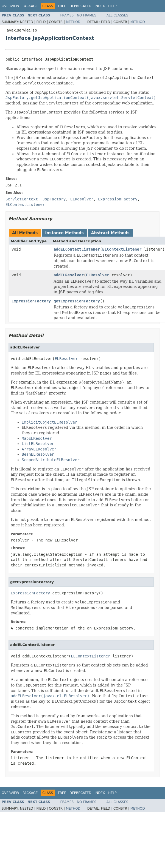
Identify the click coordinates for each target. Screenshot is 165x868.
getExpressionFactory (77, 301)
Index (100, 6)
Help (112, 6)
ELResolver (97, 275)
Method (73, 22)
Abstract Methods (110, 233)
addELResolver (69, 275)
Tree (62, 6)
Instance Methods (64, 233)
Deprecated (80, 6)
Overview (10, 6)
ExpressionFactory (31, 301)
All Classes (117, 15)
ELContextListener (122, 249)
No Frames (87, 15)
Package (30, 6)
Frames (67, 15)
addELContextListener (77, 249)
